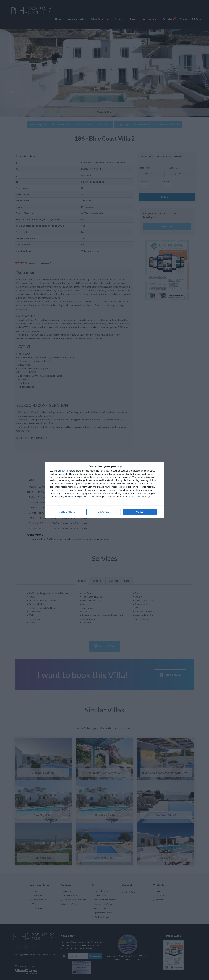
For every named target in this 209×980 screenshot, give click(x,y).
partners (66, 471)
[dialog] (104, 490)
